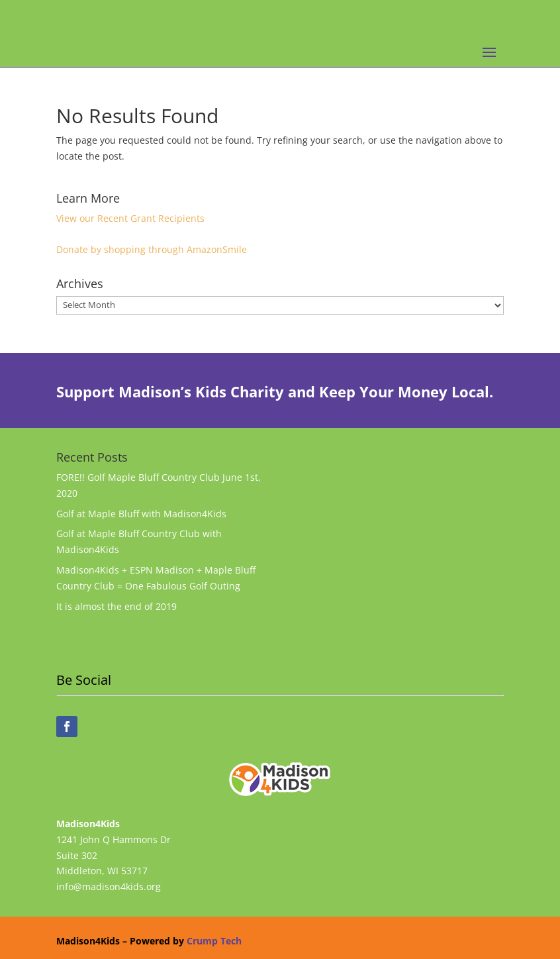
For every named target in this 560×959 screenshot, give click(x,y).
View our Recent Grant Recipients (130, 218)
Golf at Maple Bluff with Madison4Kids (141, 514)
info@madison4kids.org (109, 886)
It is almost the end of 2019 (117, 606)
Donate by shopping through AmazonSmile (152, 249)
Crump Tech (214, 941)
